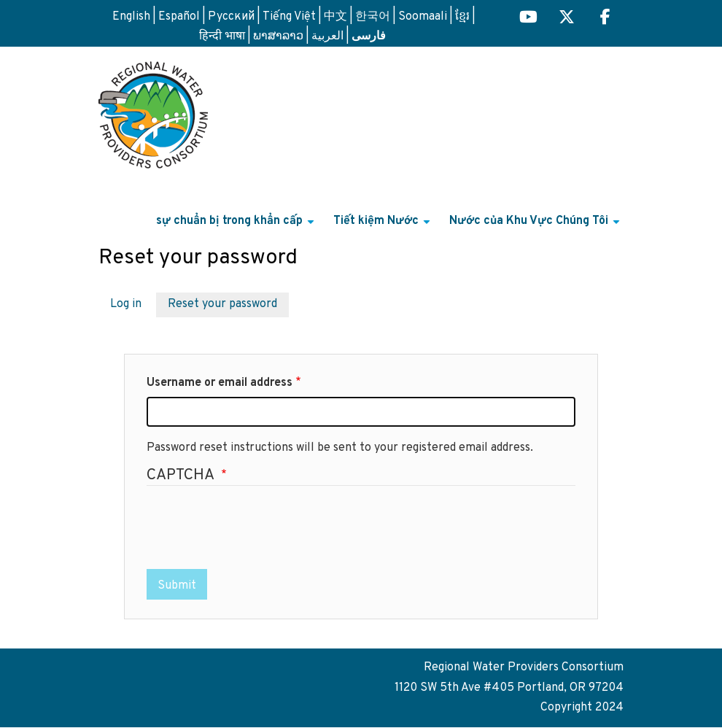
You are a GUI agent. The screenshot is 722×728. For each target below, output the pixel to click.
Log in (126, 304)
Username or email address (220, 383)
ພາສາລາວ (278, 36)
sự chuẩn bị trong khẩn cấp (237, 226)
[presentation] (257, 529)
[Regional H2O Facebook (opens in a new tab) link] (605, 19)
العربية (327, 36)
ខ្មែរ (462, 17)
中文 (335, 17)
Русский (231, 17)
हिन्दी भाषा (222, 36)
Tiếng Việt (289, 17)
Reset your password (222, 304)
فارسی (369, 35)
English (131, 17)
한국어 (373, 17)
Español (179, 17)
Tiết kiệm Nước (384, 226)
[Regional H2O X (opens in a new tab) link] (567, 19)
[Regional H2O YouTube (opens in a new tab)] (528, 19)
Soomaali (423, 17)
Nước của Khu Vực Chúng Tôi (536, 226)
